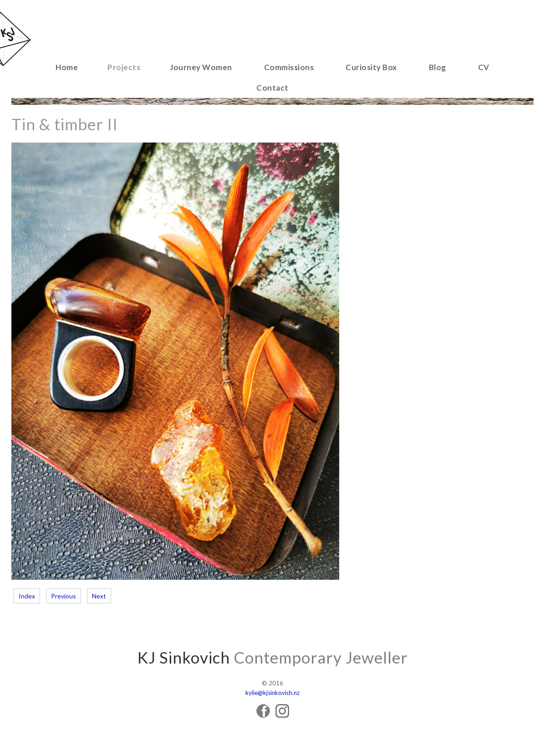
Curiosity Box (371, 67)
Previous (64, 596)
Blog (438, 67)
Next (99, 596)
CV (484, 67)
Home (67, 67)
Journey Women (201, 67)
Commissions (289, 67)
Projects (124, 67)
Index (27, 596)
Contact (272, 88)
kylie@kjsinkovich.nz (272, 693)
